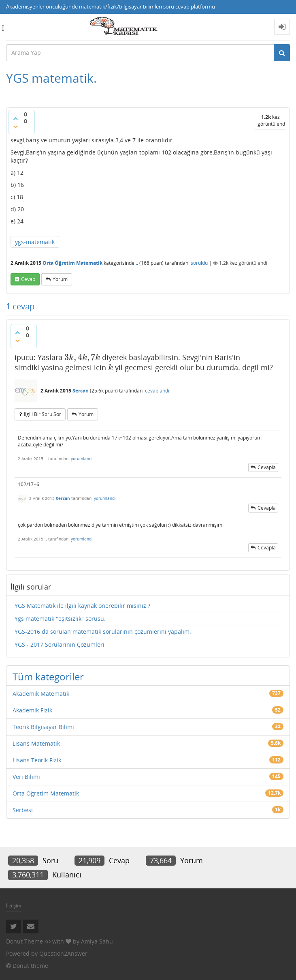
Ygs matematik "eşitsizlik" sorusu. (60, 619)
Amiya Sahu (97, 941)
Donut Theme (24, 941)
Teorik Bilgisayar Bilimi (43, 727)
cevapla (267, 467)
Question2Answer (63, 953)
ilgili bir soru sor (43, 414)
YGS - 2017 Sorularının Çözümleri (60, 644)
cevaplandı (157, 391)
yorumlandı (82, 459)
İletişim (14, 906)
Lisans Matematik (36, 743)
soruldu (199, 263)
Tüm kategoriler (48, 677)
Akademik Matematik (41, 694)
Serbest (23, 810)
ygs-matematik (35, 242)
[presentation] (82, 357)
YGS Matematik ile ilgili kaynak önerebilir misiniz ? (82, 606)
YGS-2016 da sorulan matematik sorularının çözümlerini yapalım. (103, 632)
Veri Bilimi (26, 777)
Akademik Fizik (32, 710)
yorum (60, 279)
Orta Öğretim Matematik (72, 263)
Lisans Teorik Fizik (37, 760)
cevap (28, 279)
